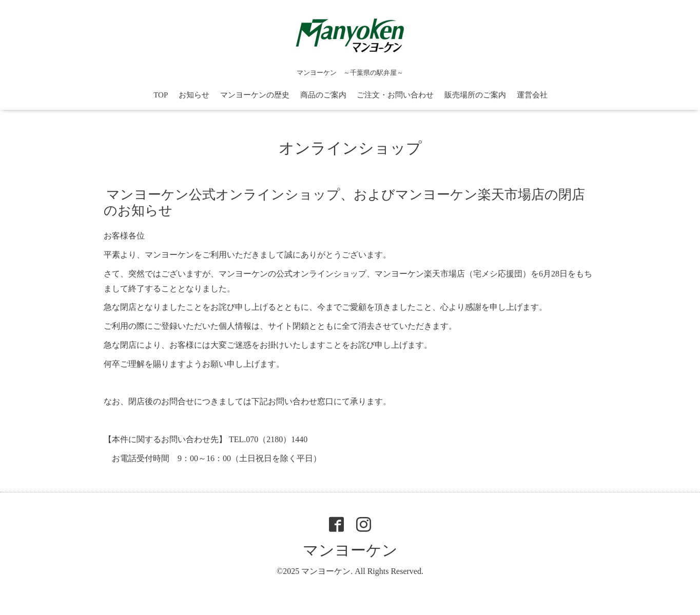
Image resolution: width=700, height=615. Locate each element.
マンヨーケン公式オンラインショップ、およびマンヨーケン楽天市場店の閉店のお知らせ (344, 203)
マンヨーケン (350, 550)
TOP (161, 95)
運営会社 (532, 95)
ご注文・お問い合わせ (395, 95)
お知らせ (194, 95)
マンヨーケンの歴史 (255, 95)
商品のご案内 (323, 95)
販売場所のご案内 (475, 95)
